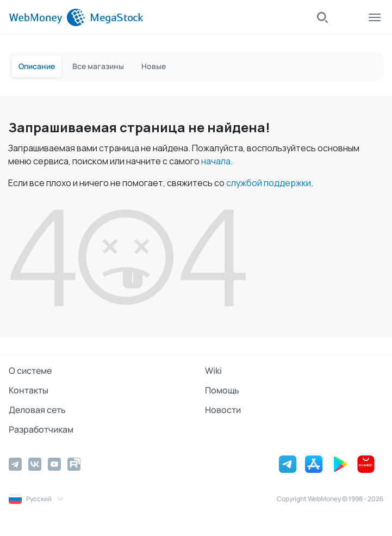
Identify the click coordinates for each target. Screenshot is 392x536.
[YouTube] (54, 464)
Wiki (213, 371)
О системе (30, 371)
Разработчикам (41, 429)
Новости (223, 410)
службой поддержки (269, 183)
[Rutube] (74, 464)
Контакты (29, 390)
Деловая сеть (37, 410)
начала (216, 161)
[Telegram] (15, 464)
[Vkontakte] (35, 464)
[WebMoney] (47, 17)
